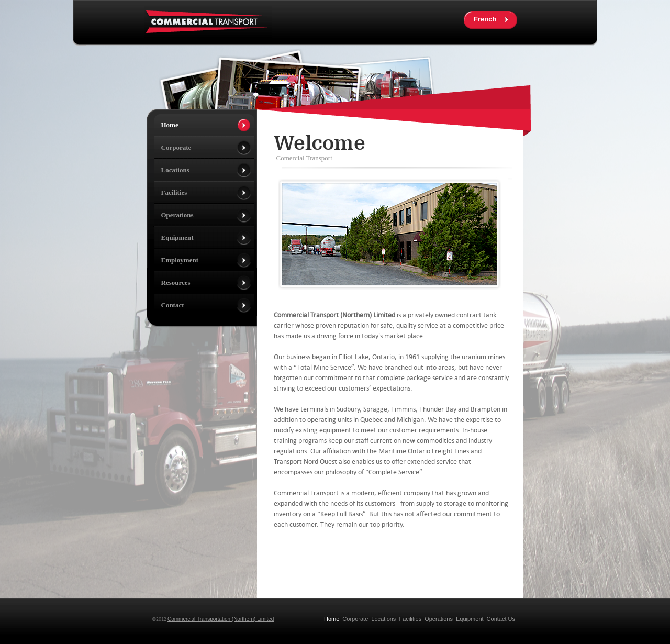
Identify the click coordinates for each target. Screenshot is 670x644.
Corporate (355, 619)
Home (332, 619)
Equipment (470, 619)
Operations (439, 619)
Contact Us (501, 619)
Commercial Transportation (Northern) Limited (221, 619)
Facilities (410, 619)
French (485, 19)
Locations (383, 619)
